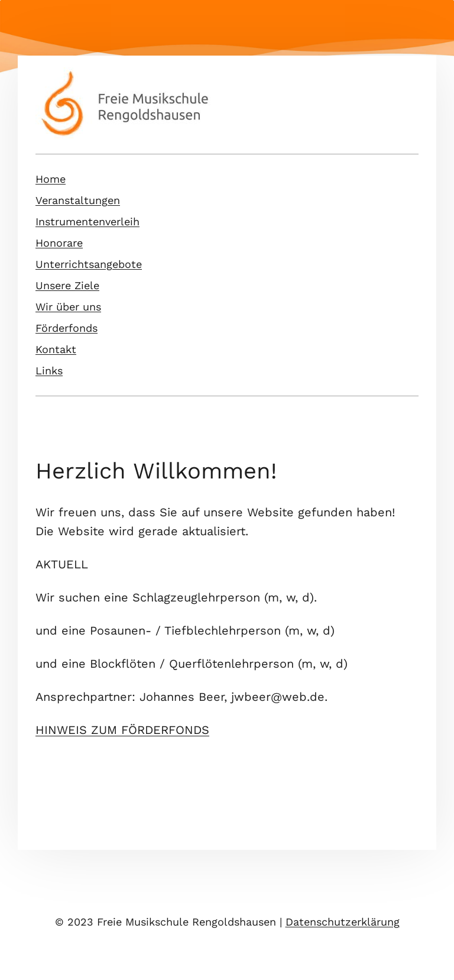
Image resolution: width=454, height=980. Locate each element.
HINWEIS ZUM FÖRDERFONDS (122, 730)
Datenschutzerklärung (343, 922)
